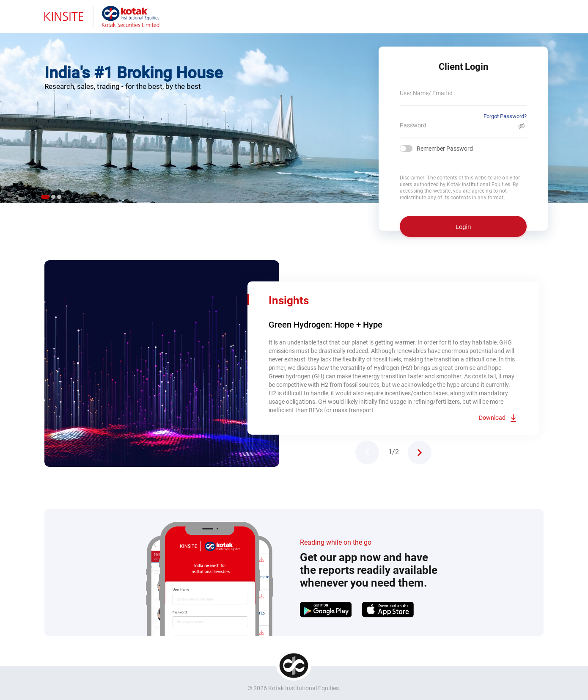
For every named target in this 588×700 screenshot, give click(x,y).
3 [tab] (59, 197)
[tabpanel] (294, 114)
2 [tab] (53, 197)
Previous (367, 452)
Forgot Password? (505, 116)
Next (420, 452)
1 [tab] (45, 197)
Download (492, 418)
